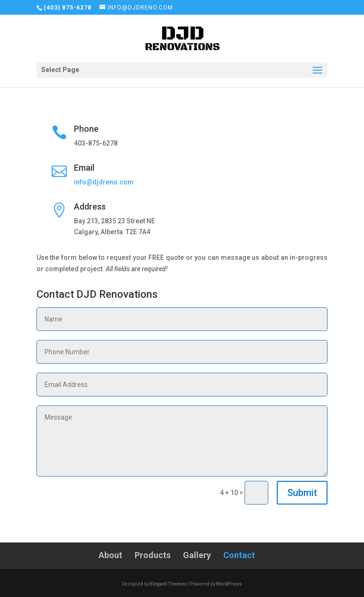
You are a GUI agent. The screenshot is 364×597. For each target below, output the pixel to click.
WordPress (229, 584)
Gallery (197, 555)
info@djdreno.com (104, 182)
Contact (239, 555)
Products (153, 555)
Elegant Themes (168, 584)
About (110, 555)
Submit (302, 493)
